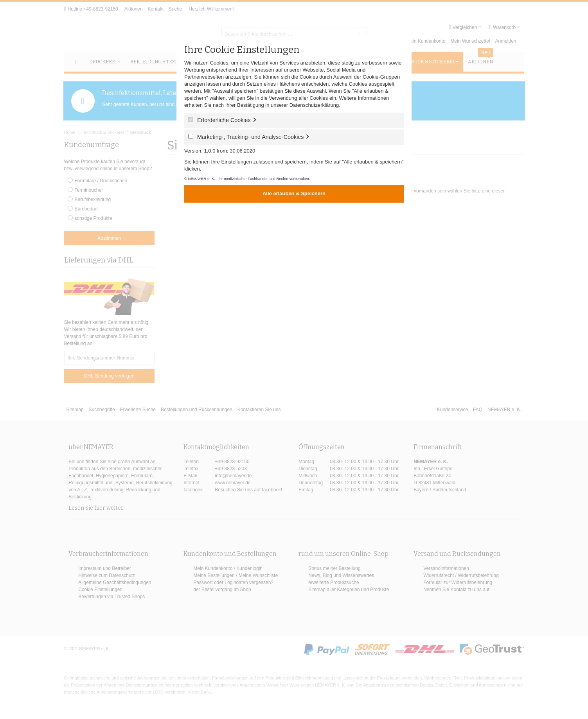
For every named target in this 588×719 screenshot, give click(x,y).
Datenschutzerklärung (314, 105)
